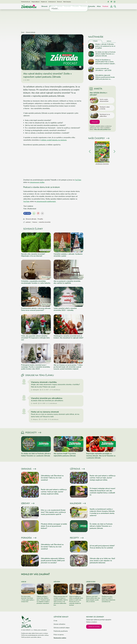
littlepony (34, 420)
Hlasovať (95, 122)
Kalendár (67, 6)
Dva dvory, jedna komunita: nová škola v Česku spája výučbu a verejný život (28, 599)
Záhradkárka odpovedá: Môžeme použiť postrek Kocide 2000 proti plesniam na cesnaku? (53, 561)
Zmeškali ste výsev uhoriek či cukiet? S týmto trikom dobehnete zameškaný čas (108, 599)
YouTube (78, 180)
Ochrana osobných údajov (62, 628)
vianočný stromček (45, 222)
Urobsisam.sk (52, 2)
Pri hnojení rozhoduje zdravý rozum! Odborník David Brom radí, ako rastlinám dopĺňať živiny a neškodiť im (102, 492)
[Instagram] (115, 2)
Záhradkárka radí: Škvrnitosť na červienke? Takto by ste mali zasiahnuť (52, 478)
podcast (28, 222)
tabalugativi (35, 390)
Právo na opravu (59, 635)
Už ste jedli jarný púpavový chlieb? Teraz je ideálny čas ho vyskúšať (102, 547)
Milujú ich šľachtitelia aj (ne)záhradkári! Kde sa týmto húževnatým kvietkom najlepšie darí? (105, 62)
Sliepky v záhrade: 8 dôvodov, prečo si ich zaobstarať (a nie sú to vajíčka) (105, 46)
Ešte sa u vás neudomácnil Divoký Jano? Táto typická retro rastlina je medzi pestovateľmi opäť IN (53, 512)
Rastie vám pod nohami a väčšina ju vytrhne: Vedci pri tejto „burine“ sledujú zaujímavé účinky (54, 492)
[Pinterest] (111, 2)
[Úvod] (29, 6)
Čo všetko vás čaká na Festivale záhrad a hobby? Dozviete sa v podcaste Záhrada (36, 455)
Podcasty (31, 433)
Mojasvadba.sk (36, 2)
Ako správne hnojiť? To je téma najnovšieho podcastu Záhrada (65, 455)
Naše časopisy (67, 2)
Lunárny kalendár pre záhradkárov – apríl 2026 (103, 70)
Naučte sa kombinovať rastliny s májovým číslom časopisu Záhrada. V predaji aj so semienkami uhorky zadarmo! (102, 512)
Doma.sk (59, 2)
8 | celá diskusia (53, 420)
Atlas (99, 6)
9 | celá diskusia (55, 390)
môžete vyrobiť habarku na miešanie (54, 140)
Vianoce (35, 222)
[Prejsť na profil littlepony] (24, 411)
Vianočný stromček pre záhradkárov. (47, 398)
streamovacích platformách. (46, 201)
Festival (105, 6)
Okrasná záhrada (31, 219)
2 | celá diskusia (52, 403)
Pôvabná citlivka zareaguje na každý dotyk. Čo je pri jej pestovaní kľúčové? (54, 526)
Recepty (83, 6)
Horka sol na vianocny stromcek (45, 412)
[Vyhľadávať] (115, 6)
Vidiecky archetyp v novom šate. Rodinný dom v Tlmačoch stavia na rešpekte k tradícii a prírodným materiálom (43, 600)
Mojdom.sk (44, 2)
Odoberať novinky (94, 627)
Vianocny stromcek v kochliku (44, 382)
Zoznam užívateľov (59, 624)
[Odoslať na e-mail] (42, 213)
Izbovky (60, 6)
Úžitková (52, 6)
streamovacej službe (37, 182)
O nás (55, 621)
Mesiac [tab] (109, 41)
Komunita (92, 6)
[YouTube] (34, 213)
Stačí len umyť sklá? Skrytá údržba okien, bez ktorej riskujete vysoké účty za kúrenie (93, 599)
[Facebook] (108, 2)
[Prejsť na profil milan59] (24, 398)
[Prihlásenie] (111, 6)
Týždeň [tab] (95, 41)
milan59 (34, 403)
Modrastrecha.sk (26, 2)
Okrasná (44, 6)
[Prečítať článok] (36, 444)
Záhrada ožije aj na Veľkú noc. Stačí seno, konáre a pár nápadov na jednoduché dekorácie (102, 561)
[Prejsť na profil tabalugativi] (24, 382)
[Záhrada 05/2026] (102, 153)
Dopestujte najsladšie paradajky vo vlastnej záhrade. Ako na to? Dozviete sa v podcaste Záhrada (101, 456)
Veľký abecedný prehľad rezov (102, 129)
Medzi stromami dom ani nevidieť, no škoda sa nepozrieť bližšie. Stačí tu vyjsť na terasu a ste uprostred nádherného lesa (61, 601)
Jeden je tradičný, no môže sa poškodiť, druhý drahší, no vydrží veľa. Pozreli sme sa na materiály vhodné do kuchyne (76, 601)
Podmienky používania (61, 631)
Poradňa (76, 6)
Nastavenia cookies (60, 638)
